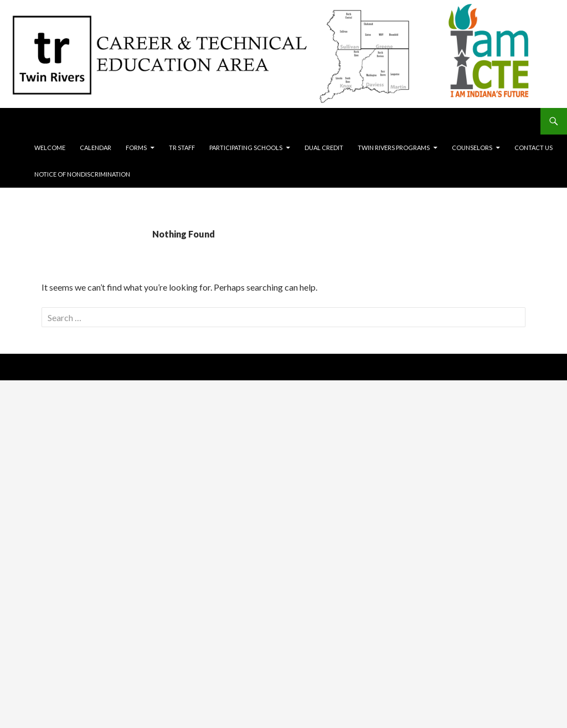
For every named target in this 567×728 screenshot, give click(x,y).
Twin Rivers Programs (394, 148)
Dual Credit (324, 148)
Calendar (96, 148)
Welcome (50, 148)
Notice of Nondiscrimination (82, 174)
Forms (136, 148)
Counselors (472, 148)
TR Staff (182, 148)
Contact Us (534, 148)
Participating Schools (246, 148)
